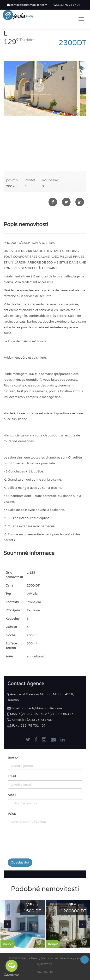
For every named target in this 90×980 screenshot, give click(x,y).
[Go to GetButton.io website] (12, 975)
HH (51, 972)
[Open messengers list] (12, 966)
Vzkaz (12, 814)
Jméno (13, 758)
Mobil (12, 795)
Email (12, 776)
